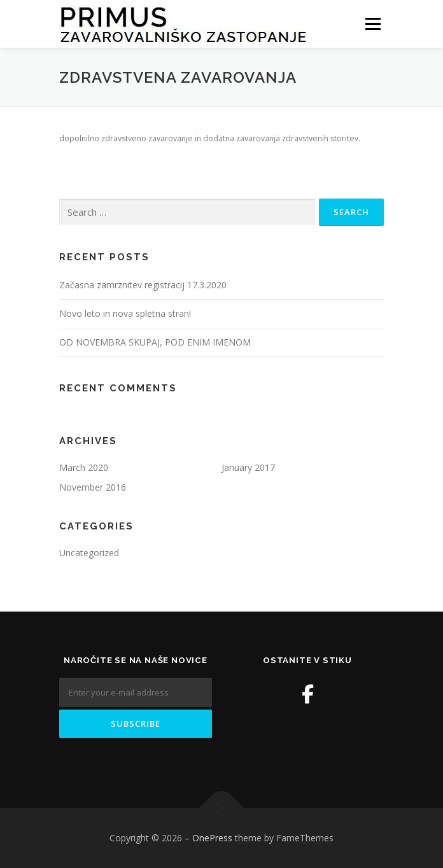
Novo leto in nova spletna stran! (125, 313)
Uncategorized (89, 553)
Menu (372, 24)
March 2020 (84, 467)
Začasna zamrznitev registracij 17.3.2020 (143, 285)
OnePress (212, 838)
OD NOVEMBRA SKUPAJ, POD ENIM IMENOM (155, 342)
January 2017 (248, 467)
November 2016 (93, 487)
